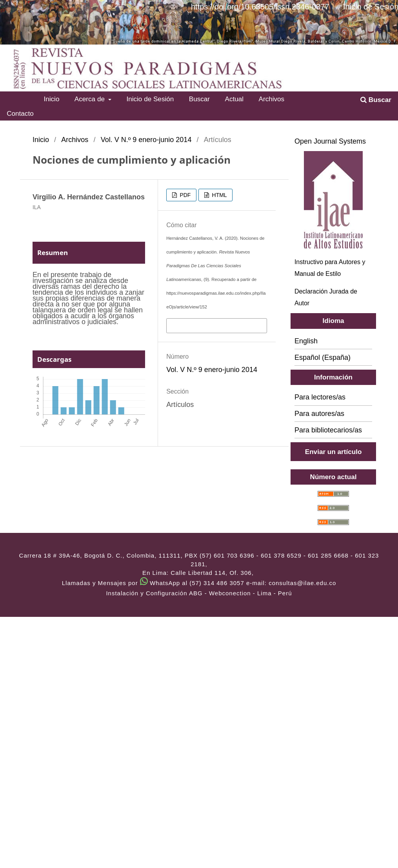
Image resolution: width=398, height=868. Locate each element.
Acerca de (91, 99)
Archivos (272, 99)
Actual (234, 99)
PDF (185, 195)
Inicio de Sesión (150, 99)
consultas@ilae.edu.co (302, 583)
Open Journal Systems (330, 141)
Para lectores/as (320, 397)
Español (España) (323, 357)
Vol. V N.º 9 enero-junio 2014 (146, 140)
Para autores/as (319, 414)
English (306, 341)
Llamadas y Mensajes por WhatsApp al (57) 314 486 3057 (153, 583)
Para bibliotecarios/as (328, 430)
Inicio (51, 99)
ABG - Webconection (220, 593)
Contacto (20, 113)
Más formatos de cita (201, 325)
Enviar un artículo (333, 452)
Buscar (199, 99)
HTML (219, 195)
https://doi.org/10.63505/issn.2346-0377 (260, 7)
